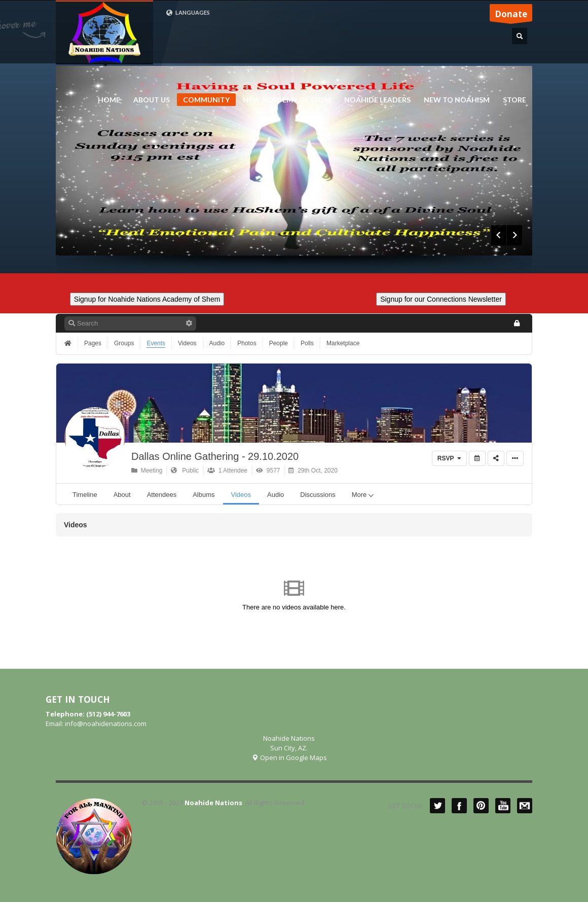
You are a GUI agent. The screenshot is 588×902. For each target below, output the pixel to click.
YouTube (503, 806)
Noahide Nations (213, 803)
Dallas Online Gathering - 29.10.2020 (215, 456)
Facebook (459, 806)
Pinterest (481, 806)
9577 (268, 471)
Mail (525, 806)
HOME (109, 100)
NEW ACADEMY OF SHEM (284, 100)
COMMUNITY (206, 100)
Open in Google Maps (289, 757)
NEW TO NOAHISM (454, 100)
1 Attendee (227, 471)
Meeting (147, 471)
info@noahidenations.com (106, 724)
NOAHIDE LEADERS (374, 100)
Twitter (437, 806)
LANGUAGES (188, 13)
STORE (514, 100)
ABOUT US (149, 100)
